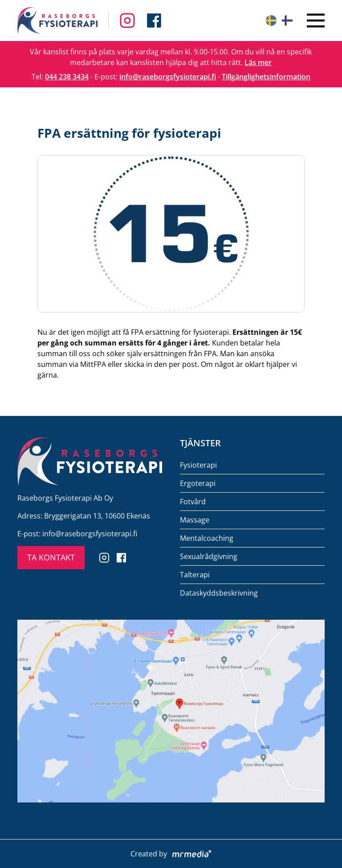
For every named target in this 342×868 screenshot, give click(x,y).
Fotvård (193, 502)
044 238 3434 (67, 77)
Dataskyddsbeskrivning (219, 593)
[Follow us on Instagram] (154, 21)
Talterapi (195, 575)
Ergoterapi (198, 483)
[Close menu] (316, 21)
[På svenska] (271, 21)
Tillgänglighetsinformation (266, 77)
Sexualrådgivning (209, 556)
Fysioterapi (198, 465)
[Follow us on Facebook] (127, 21)
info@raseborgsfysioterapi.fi (168, 77)
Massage (195, 520)
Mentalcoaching (207, 538)
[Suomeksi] (287, 21)
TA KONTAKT (51, 557)
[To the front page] (57, 21)
